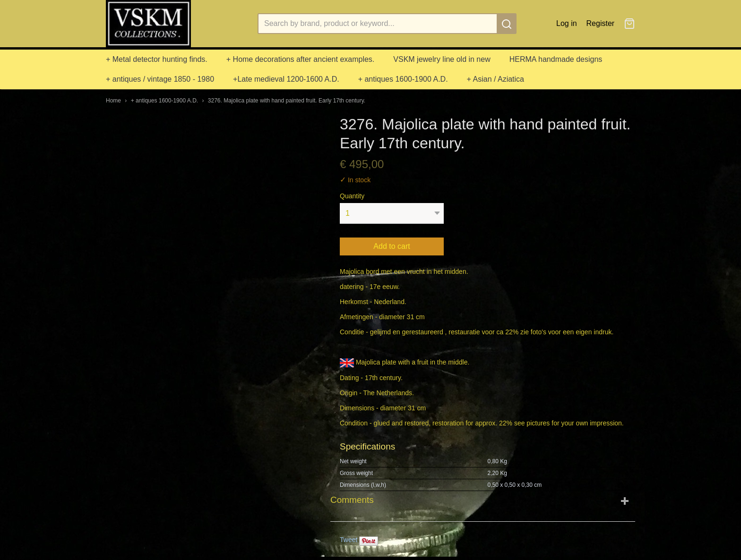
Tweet (349, 540)
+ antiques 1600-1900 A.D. (403, 79)
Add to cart (392, 246)
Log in (567, 23)
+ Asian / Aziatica (495, 79)
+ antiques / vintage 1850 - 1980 (160, 79)
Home (113, 101)
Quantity (352, 196)
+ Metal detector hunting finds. (157, 59)
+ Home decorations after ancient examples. (301, 59)
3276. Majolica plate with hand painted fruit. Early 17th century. (287, 101)
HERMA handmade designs (556, 59)
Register (601, 23)
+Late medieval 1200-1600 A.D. (286, 79)
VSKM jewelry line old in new (442, 59)
